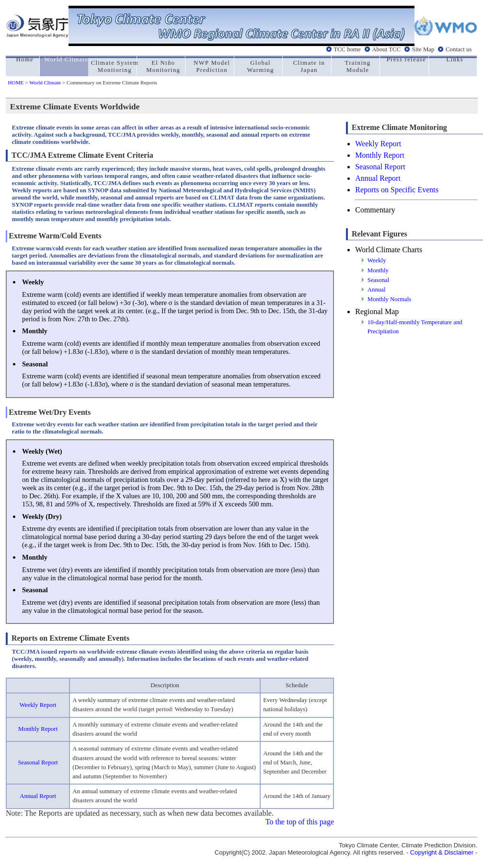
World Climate (45, 82)
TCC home (347, 49)
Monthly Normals (389, 299)
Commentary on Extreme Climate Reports (112, 82)
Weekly (377, 260)
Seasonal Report (38, 762)
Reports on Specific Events (397, 190)
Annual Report (38, 796)
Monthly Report (38, 729)
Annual (377, 290)
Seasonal (379, 280)
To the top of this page (300, 822)
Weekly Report (38, 705)
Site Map (423, 49)
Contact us (459, 49)
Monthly (378, 270)
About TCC (386, 49)
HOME (16, 82)
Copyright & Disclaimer (442, 852)
